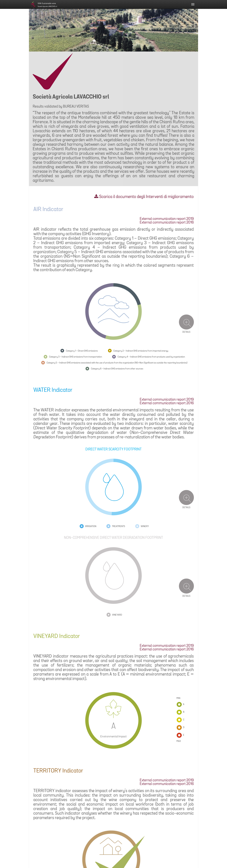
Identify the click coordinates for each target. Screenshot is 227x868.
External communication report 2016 (167, 223)
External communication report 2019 (167, 219)
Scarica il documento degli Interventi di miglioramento (144, 197)
